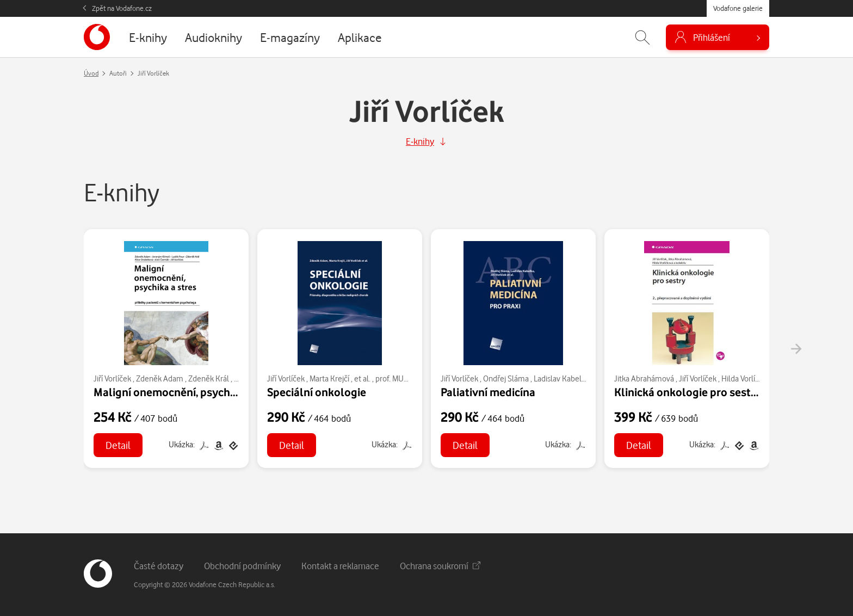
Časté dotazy (159, 566)
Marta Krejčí (329, 378)
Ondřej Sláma (506, 378)
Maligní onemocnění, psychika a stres (187, 392)
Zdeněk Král (209, 378)
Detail (118, 445)
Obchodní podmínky (242, 566)
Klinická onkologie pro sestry (688, 392)
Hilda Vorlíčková (748, 378)
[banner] (97, 37)
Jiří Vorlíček (112, 378)
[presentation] (796, 349)
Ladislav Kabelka (561, 378)
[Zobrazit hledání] (642, 37)
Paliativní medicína (488, 392)
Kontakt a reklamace (340, 566)
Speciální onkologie (317, 392)
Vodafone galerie (738, 8)
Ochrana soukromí (440, 566)
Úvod (91, 73)
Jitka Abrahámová (644, 378)
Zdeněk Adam (160, 378)
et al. (362, 378)
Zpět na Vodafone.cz (122, 8)
